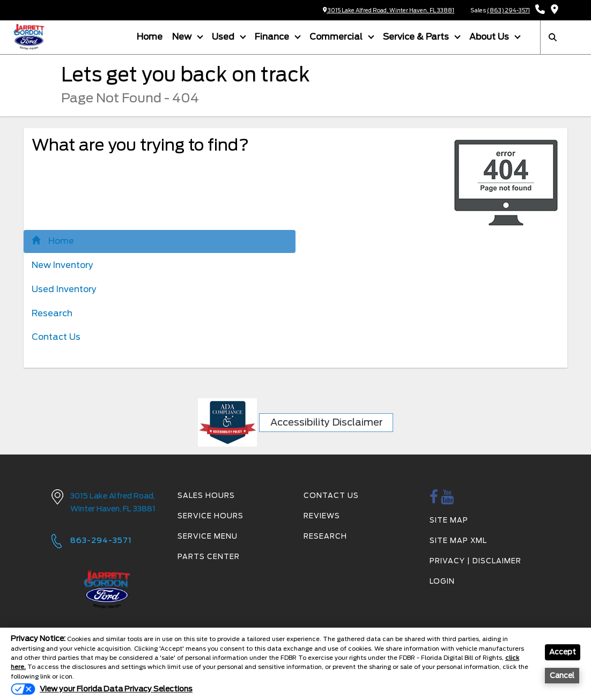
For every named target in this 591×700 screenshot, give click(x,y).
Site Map (449, 520)
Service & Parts (417, 36)
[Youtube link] (448, 500)
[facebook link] (434, 500)
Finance (273, 36)
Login (442, 581)
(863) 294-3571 (508, 10)
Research (52, 313)
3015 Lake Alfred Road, (116, 503)
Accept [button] (563, 653)
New (183, 36)
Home (150, 36)
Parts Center (209, 556)
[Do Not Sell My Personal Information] (102, 689)
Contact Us (56, 337)
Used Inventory (64, 289)
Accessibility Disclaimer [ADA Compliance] (327, 422)
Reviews (322, 515)
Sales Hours (206, 496)
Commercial (337, 36)
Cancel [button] (563, 676)
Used (224, 36)
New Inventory (62, 265)
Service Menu (208, 536)
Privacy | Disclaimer (475, 560)
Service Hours (210, 515)
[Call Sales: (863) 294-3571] (540, 10)
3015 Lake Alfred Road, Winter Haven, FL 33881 (389, 10)
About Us (490, 36)
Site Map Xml (458, 540)
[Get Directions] (555, 10)
